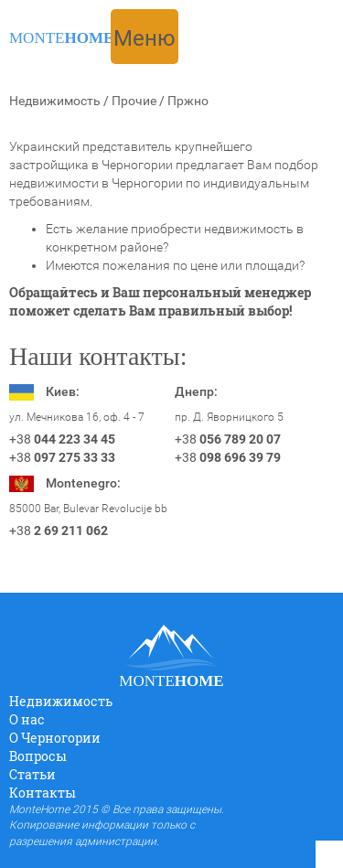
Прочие (134, 101)
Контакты (43, 793)
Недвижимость (55, 101)
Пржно (188, 101)
